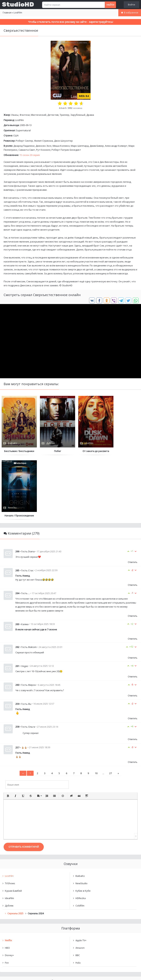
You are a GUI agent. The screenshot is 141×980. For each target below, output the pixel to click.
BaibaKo (80, 811)
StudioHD (18, 5)
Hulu (78, 898)
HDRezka (81, 834)
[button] (8, 731)
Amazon (80, 883)
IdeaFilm (9, 834)
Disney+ (9, 891)
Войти (131, 5)
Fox (7, 898)
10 (96, 709)
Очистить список (70, 936)
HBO (7, 883)
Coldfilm (80, 841)
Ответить (133, 498)
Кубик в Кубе (83, 826)
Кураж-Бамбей (13, 826)
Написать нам (13, 974)
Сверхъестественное (21, 927)
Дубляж (9, 841)
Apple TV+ (81, 876)
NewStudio (81, 819)
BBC (78, 891)
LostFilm (19, 120)
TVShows (10, 819)
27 (111, 709)
